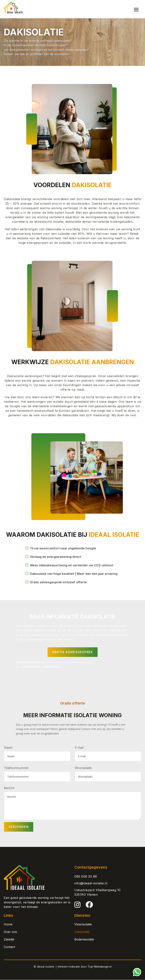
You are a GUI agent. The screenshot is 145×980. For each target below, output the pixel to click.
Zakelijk (9, 940)
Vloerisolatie (83, 924)
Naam (8, 747)
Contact (9, 947)
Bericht (9, 788)
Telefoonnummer (16, 768)
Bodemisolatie (84, 940)
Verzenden (19, 827)
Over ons (10, 932)
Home (8, 924)
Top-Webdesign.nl (99, 967)
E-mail (79, 747)
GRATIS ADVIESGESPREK (73, 652)
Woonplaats (83, 768)
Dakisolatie (82, 932)
